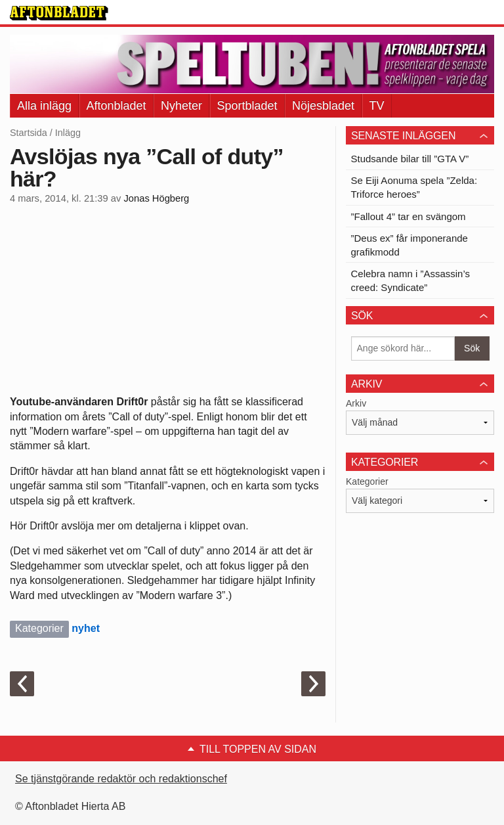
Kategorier (367, 481)
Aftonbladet (116, 106)
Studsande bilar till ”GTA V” (410, 159)
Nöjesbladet (323, 106)
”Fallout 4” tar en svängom (409, 216)
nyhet (86, 628)
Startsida (29, 133)
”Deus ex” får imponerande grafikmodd (409, 245)
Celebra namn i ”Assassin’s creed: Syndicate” (410, 280)
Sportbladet (247, 106)
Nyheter (181, 106)
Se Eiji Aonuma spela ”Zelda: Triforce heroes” (414, 187)
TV (377, 106)
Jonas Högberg (156, 198)
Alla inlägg (44, 106)
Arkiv (356, 403)
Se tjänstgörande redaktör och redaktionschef (121, 779)
